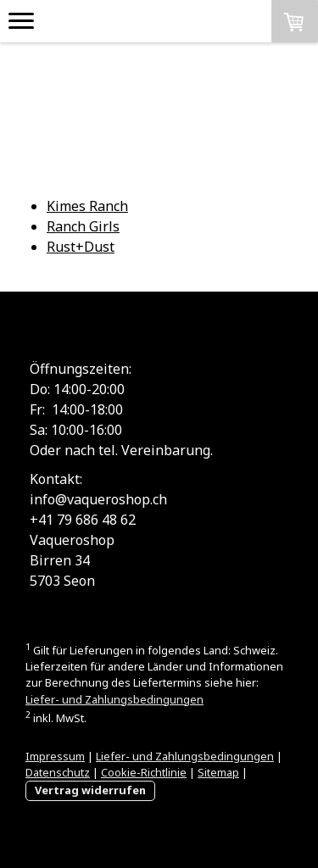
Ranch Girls (83, 226)
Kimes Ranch (87, 206)
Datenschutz (58, 772)
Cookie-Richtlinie (144, 772)
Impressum (55, 756)
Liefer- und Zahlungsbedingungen (114, 699)
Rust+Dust (81, 247)
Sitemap (218, 772)
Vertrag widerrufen (90, 790)
